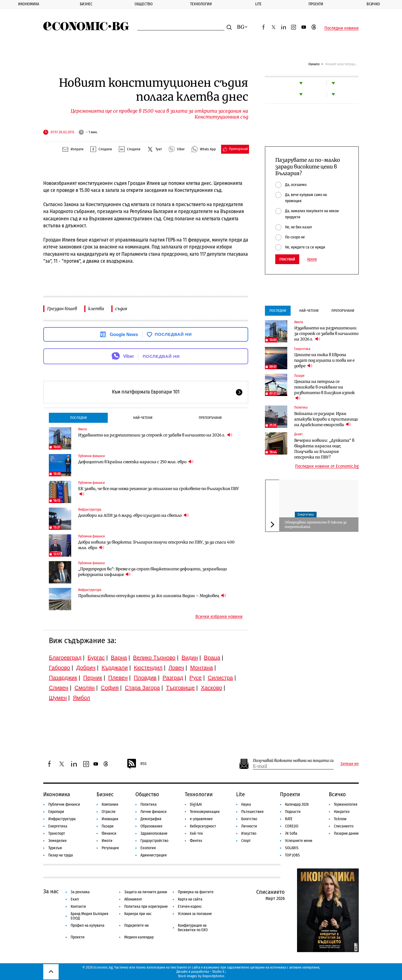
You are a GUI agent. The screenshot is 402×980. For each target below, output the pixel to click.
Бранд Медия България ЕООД (89, 916)
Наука (246, 804)
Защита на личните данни (146, 892)
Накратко (342, 812)
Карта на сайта (190, 899)
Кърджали (115, 668)
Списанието (344, 826)
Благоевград (65, 658)
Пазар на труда (61, 855)
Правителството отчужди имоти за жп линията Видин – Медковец (152, 596)
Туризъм (55, 848)
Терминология (346, 804)
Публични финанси (91, 456)
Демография (151, 819)
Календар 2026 (297, 804)
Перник (93, 678)
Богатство (249, 819)
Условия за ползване (195, 914)
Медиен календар (139, 937)
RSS (137, 764)
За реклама (80, 892)
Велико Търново (154, 658)
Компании (110, 804)
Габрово (59, 668)
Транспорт (57, 833)
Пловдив (145, 678)
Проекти (316, 4)
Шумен (58, 698)
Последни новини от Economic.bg (327, 466)
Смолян (85, 688)
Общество (144, 4)
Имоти (82, 429)
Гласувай (287, 259)
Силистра (220, 678)
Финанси (109, 833)
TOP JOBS (292, 855)
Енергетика (302, 349)
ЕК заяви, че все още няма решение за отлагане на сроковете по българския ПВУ (159, 491)
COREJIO (292, 826)
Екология (148, 848)
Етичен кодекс (190, 907)
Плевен (118, 678)
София (110, 688)
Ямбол (82, 698)
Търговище (180, 688)
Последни (78, 418)
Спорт (246, 841)
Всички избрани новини (219, 617)
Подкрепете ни (137, 925)
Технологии (201, 4)
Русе (195, 678)
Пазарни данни (346, 833)
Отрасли (109, 812)
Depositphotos (213, 976)
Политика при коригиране (146, 907)
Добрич (86, 668)
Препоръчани (210, 418)
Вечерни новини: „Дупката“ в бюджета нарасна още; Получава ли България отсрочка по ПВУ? (324, 449)
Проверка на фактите (196, 892)
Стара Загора (142, 688)
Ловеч (176, 668)
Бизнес (86, 4)
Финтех (196, 841)
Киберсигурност (203, 826)
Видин (190, 658)
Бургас (96, 658)
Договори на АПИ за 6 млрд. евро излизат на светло (133, 515)
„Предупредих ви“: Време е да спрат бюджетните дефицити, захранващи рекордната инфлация (153, 572)
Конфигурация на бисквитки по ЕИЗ (193, 928)
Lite (258, 4)
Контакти (78, 907)
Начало (314, 64)
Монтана (201, 668)
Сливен (59, 688)
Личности (249, 826)
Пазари (299, 376)
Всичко (337, 794)
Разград (173, 678)
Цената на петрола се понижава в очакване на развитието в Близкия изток (325, 390)
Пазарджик (63, 678)
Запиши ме (350, 764)
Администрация (154, 855)
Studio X (218, 971)
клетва (96, 309)
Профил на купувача (88, 925)
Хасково (211, 688)
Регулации (110, 848)
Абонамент (133, 899)
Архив (312, 259)
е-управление (201, 819)
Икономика (29, 4)
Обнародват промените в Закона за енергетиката (316, 524)
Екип (75, 899)
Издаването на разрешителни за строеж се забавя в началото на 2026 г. (155, 435)
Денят (298, 434)
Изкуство (249, 833)
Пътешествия (252, 812)
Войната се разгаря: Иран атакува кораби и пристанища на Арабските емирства (326, 419)
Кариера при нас (138, 914)
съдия (121, 309)
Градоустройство (154, 841)
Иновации (110, 819)
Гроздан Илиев (62, 309)
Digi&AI (196, 804)
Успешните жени (299, 841)
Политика (301, 407)
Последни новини (342, 28)
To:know (340, 819)
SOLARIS (292, 848)
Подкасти (293, 812)
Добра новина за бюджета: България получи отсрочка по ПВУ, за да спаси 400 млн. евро (156, 545)
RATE (289, 819)
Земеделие (58, 841)
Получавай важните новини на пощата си (293, 761)
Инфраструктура (90, 510)
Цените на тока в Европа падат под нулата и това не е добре (324, 360)
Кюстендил (148, 668)
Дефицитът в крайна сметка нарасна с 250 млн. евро (136, 462)
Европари (56, 812)
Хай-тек (196, 833)
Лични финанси (154, 812)
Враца (212, 658)
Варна (119, 658)
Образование (151, 826)
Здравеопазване (154, 833)
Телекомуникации (205, 812)
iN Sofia (291, 833)
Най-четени (143, 418)
